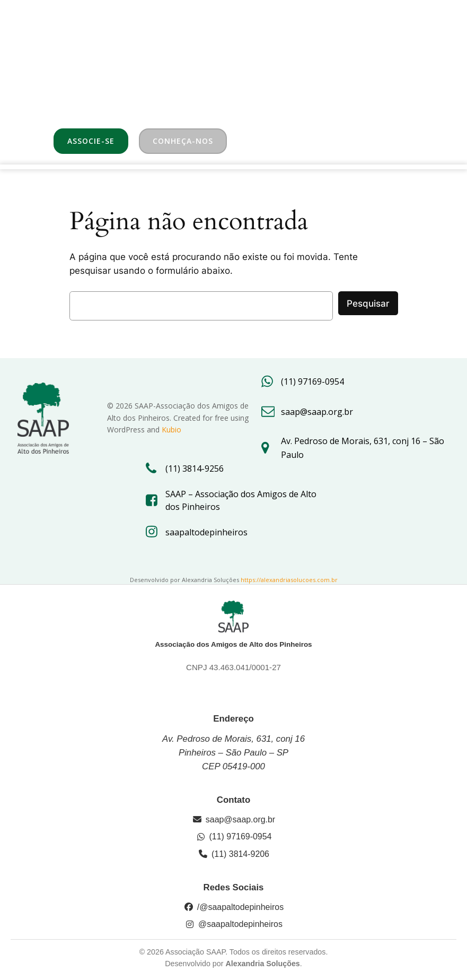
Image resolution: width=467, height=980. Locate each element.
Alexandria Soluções (262, 964)
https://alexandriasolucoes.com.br (289, 580)
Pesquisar (368, 303)
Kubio (171, 430)
